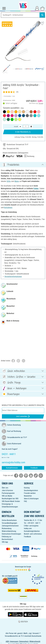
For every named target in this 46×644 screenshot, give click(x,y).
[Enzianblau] (20, 116)
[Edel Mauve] (39, 112)
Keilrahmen (8, 208)
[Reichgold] (24, 112)
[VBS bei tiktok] (36, 475)
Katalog (27, 488)
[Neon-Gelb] (20, 119)
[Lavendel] (16, 116)
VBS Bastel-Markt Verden (11, 501)
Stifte (9, 181)
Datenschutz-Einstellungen (11, 534)
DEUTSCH (23, 622)
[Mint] (4, 119)
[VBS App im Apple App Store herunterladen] (31, 614)
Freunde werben (30, 493)
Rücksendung (7, 528)
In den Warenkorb (23, 132)
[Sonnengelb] (16, 112)
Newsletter (28, 496)
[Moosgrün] (8, 119)
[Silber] (31, 116)
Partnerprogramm (8, 493)
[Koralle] (4, 116)
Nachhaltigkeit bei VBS (10, 499)
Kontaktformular (12, 468)
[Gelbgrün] (12, 119)
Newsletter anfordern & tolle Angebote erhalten (23, 405)
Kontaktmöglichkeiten (32, 531)
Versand (41, 103)
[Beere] (8, 116)
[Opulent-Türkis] (35, 116)
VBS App (5, 542)
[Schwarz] (4, 112)
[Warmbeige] (12, 112)
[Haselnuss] (31, 112)
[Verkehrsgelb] (8, 112)
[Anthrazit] (27, 116)
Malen (17, 181)
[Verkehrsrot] (35, 112)
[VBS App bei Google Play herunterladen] (16, 614)
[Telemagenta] (12, 116)
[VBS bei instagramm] (21, 475)
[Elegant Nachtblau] (24, 116)
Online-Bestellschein (9, 520)
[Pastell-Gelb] (20, 112)
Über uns (5, 488)
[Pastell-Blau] (39, 116)
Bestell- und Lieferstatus (33, 534)
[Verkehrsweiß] (27, 112)
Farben (36, 189)
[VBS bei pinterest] (26, 475)
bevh (10, 576)
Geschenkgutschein (31, 490)
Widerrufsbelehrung (9, 531)
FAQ (25, 501)
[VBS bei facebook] (16, 475)
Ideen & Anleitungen (31, 499)
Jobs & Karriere (7, 490)
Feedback (34, 468)
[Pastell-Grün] (16, 119)
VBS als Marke (7, 496)
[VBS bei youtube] (31, 475)
